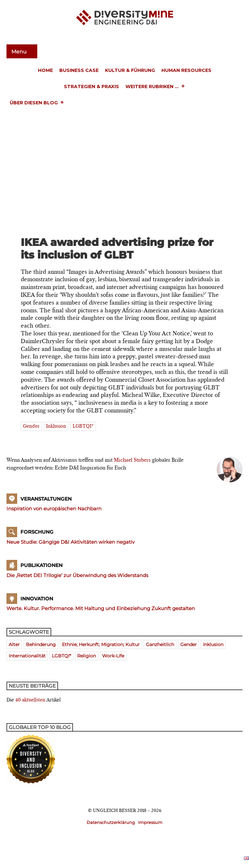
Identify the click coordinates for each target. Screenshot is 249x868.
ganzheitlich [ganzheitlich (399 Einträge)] (160, 644)
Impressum (150, 822)
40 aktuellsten (30, 700)
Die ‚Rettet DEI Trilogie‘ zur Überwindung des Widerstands (77, 575)
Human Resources (186, 70)
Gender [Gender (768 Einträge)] (189, 644)
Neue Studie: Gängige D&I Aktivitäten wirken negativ (71, 542)
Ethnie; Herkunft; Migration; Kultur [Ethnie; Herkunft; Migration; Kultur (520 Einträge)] (101, 644)
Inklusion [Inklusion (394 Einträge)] (213, 644)
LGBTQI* (83, 426)
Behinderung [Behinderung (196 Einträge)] (41, 644)
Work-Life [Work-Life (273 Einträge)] (113, 656)
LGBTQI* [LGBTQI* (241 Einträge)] (61, 656)
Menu (20, 52)
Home (45, 70)
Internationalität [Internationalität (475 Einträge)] (27, 656)
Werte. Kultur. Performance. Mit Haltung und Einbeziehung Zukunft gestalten (101, 608)
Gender (31, 426)
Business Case (79, 70)
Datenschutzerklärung (111, 822)
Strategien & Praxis (91, 87)
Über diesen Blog (37, 103)
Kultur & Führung (130, 70)
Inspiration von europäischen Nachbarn (54, 509)
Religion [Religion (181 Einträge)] (87, 656)
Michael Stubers (132, 460)
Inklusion (56, 426)
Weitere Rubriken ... (155, 87)
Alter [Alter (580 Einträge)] (14, 644)
